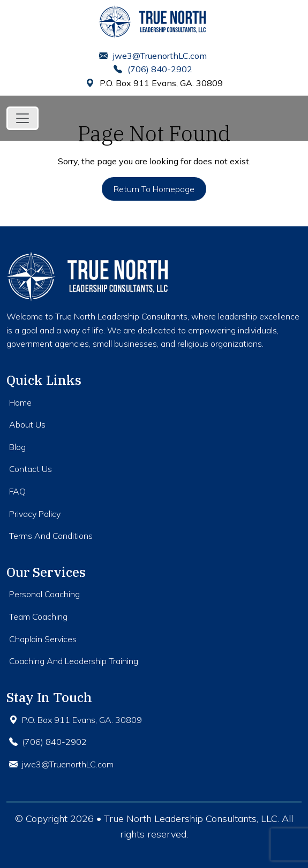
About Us (27, 424)
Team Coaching (38, 616)
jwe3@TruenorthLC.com (153, 56)
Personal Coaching (44, 594)
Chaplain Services (43, 639)
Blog (17, 447)
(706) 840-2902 (153, 69)
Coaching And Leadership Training (74, 661)
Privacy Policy (35, 514)
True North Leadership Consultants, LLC (191, 818)
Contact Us (31, 469)
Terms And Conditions (51, 536)
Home (20, 402)
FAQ (17, 491)
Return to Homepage (154, 189)
